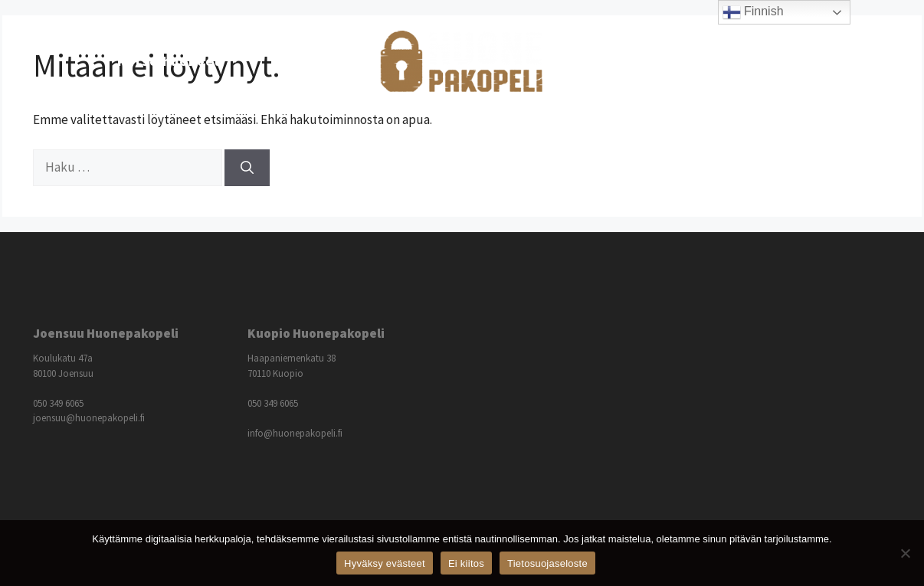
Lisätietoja (642, 61)
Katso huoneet (187, 61)
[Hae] (247, 168)
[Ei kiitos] (905, 553)
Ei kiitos (466, 563)
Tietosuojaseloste (547, 563)
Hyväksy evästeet (385, 563)
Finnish (753, 12)
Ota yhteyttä (760, 61)
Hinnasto (305, 61)
